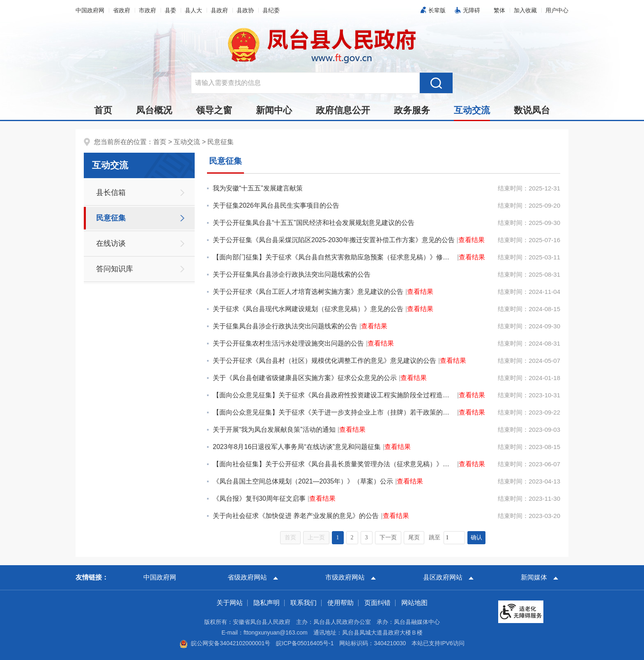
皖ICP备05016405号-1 (305, 643)
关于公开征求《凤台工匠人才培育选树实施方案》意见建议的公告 (308, 292)
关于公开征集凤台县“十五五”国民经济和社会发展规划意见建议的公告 (314, 223)
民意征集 (221, 142)
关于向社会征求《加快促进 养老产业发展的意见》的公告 (296, 516)
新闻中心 (274, 110)
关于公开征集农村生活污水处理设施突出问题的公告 (288, 343)
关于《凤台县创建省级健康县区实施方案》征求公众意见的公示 (305, 378)
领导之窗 (214, 110)
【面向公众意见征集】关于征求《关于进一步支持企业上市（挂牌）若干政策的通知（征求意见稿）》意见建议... (334, 412)
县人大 (193, 10)
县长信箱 (111, 192)
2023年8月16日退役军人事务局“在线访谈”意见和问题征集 (297, 447)
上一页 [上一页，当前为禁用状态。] (316, 537)
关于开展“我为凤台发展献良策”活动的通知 (274, 430)
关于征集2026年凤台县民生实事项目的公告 (276, 205)
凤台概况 (154, 110)
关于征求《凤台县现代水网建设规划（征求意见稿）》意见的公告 (308, 309)
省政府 (122, 10)
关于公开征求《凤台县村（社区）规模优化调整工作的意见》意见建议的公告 (324, 361)
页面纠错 (377, 603)
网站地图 (414, 603)
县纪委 (271, 10)
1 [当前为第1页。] (338, 537)
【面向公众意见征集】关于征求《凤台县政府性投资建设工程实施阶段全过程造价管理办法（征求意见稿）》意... (334, 395)
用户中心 (557, 10)
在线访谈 (111, 243)
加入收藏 (525, 10)
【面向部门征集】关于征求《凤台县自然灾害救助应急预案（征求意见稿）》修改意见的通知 (334, 257)
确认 (476, 537)
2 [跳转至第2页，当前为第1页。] (352, 537)
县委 (170, 10)
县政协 (245, 10)
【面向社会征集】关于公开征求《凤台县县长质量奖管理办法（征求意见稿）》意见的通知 (334, 464)
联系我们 (304, 603)
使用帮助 (340, 603)
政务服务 (412, 110)
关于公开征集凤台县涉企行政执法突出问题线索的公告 (292, 274)
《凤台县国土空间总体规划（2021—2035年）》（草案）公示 (303, 481)
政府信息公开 (343, 110)
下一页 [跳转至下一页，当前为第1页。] (388, 537)
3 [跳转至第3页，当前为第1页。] (367, 537)
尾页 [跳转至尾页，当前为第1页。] (414, 537)
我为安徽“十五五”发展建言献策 (258, 188)
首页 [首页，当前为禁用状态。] (290, 537)
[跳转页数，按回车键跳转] (454, 538)
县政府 (219, 10)
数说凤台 (532, 110)
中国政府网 (90, 10)
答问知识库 (115, 269)
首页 (103, 110)
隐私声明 (267, 603)
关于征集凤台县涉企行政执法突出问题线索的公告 (285, 326)
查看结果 (471, 240)
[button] (499, 10)
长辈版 (437, 10)
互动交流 (472, 112)
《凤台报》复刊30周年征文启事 (259, 498)
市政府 (147, 10)
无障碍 (471, 10)
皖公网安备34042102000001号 (225, 643)
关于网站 (230, 603)
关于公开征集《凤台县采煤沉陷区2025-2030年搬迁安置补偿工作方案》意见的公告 (334, 240)
